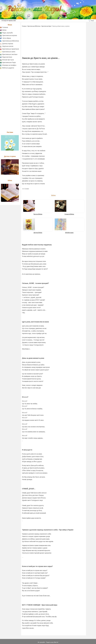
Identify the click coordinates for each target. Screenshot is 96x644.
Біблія (4, 30)
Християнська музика (10, 35)
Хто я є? (25, 397)
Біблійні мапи (69, 233)
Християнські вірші (46, 26)
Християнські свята (9, 52)
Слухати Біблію (69, 214)
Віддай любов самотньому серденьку (37, 245)
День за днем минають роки (33, 358)
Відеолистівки (7, 57)
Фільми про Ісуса (8, 60)
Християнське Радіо (9, 62)
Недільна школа (8, 46)
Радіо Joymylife (8, 33)
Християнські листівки (10, 54)
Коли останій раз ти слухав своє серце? (37, 566)
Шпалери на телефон (9, 65)
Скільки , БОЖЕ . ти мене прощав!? (35, 283)
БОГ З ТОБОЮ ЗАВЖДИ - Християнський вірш (40, 605)
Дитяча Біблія (38, 233)
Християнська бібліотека (11, 41)
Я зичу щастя (27, 450)
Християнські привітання (11, 49)
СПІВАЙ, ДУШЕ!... (29, 489)
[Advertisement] (10, 99)
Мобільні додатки (8, 68)
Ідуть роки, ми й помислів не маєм (35, 322)
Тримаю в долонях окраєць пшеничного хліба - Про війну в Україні (48, 530)
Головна (5, 27)
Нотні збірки (7, 38)
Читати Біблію (38, 214)
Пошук (92, 21)
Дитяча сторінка (8, 44)
